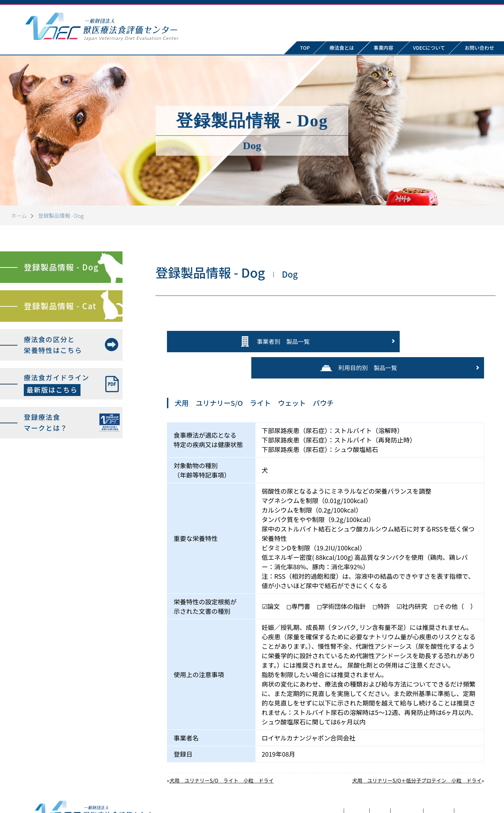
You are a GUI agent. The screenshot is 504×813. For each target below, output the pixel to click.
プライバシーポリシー (470, 789)
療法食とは (342, 48)
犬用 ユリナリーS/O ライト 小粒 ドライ (222, 749)
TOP (305, 48)
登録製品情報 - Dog (61, 267)
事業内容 (384, 48)
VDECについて (429, 48)
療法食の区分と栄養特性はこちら (53, 345)
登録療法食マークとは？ (46, 422)
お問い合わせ (412, 789)
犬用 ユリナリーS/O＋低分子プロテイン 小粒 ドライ (417, 749)
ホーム (19, 215)
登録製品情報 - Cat (60, 306)
